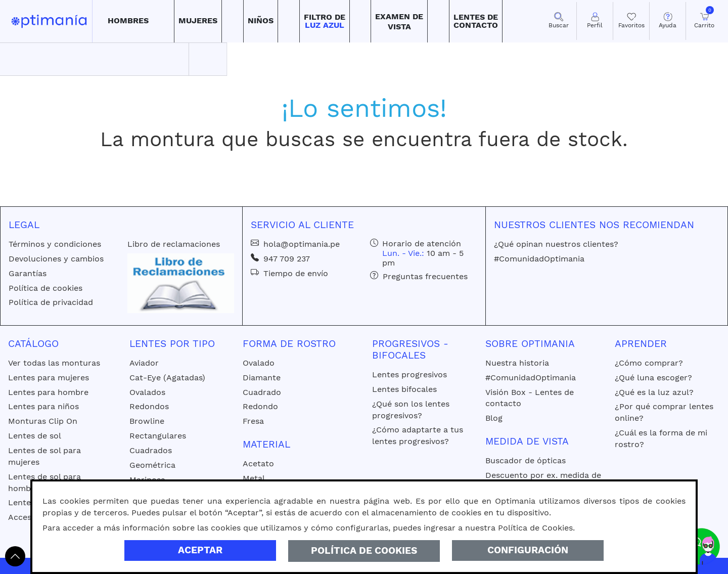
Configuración (528, 550)
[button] (128, 21)
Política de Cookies (364, 550)
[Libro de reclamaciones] (181, 282)
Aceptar (200, 550)
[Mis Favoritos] (631, 21)
